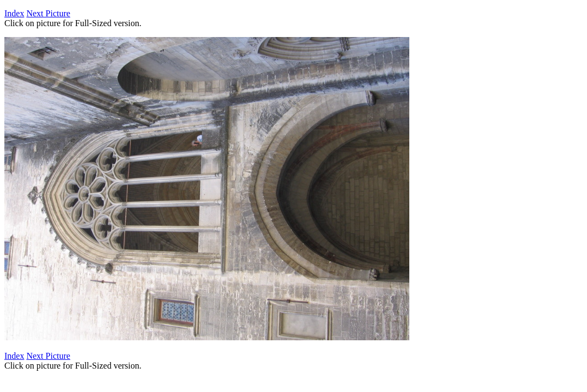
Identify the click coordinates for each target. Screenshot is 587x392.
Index (14, 13)
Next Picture (48, 13)
